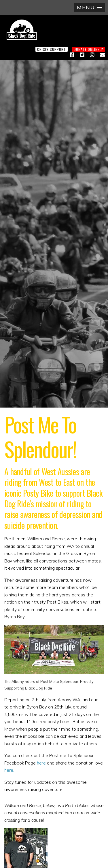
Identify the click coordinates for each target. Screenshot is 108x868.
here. (9, 770)
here (41, 763)
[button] (90, 7)
